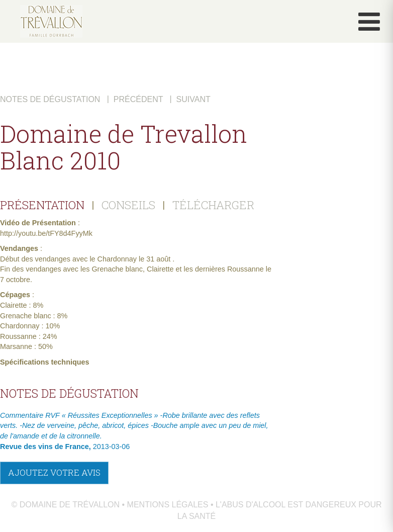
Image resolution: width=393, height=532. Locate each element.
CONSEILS (128, 205)
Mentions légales (168, 505)
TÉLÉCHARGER (213, 205)
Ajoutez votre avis (54, 472)
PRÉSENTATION (42, 205)
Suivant (193, 99)
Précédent (138, 99)
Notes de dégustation (50, 99)
